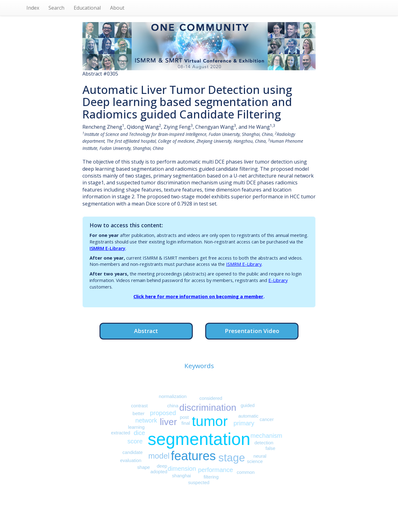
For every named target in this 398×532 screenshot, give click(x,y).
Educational (87, 8)
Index (33, 8)
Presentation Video (252, 331)
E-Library (278, 280)
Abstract (146, 331)
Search (56, 8)
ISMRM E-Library (107, 248)
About (117, 8)
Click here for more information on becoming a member (198, 296)
